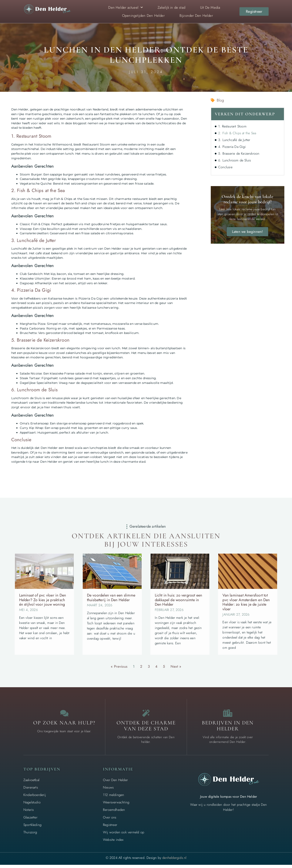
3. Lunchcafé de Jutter (234, 140)
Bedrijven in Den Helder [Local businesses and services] (228, 729)
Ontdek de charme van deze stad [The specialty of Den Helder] (146, 729)
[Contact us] (64, 715)
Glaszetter (30, 821)
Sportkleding (32, 828)
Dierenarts (31, 791)
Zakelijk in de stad (171, 7)
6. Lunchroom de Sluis (234, 160)
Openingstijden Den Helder (143, 16)
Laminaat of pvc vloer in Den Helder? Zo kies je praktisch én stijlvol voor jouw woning (43, 600)
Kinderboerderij (35, 798)
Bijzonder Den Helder (196, 16)
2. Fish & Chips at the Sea (237, 133)
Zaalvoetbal (31, 783)
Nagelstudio (32, 806)
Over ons (110, 821)
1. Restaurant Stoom (232, 126)
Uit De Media (210, 7)
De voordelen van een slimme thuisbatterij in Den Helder (111, 598)
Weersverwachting (116, 806)
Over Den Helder (115, 783)
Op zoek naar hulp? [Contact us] (64, 726)
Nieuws (108, 791)
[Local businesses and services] (228, 715)
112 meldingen (114, 798)
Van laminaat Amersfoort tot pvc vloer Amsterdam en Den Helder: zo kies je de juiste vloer (246, 602)
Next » (176, 666)
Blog (220, 100)
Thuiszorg (30, 836)
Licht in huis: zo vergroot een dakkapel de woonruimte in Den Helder (179, 600)
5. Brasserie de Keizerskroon (239, 153)
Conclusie (225, 167)
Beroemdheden (114, 813)
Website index (113, 843)
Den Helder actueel (125, 7)
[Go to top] (275, 835)
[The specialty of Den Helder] (146, 715)
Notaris (28, 813)
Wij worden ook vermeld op (124, 836)
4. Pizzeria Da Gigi (232, 147)
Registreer (110, 828)
